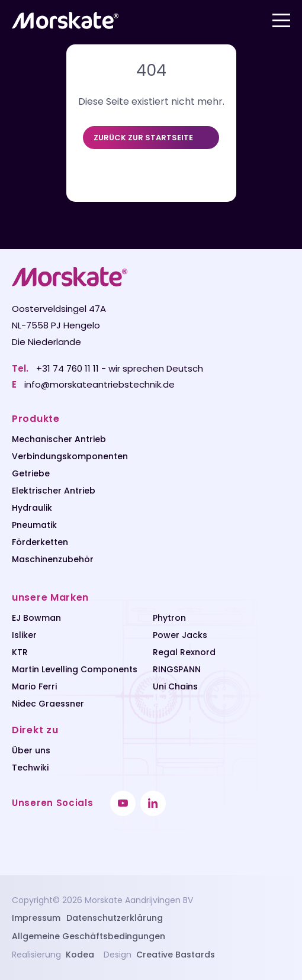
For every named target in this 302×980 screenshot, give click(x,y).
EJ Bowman (36, 618)
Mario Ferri (34, 686)
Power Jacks (180, 635)
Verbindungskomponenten (70, 456)
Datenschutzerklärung (115, 918)
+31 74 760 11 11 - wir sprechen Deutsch (120, 368)
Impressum (36, 918)
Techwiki (30, 768)
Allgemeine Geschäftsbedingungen (89, 936)
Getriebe (31, 473)
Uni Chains (175, 686)
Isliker (24, 635)
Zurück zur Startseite (143, 138)
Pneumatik (34, 525)
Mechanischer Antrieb (59, 439)
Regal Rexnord (184, 652)
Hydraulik (32, 508)
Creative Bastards (176, 955)
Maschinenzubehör (53, 559)
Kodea (80, 955)
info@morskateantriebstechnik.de (99, 384)
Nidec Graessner (48, 704)
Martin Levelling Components (75, 669)
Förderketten (40, 542)
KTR (20, 652)
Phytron (169, 618)
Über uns (31, 750)
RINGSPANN (177, 669)
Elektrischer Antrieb (54, 491)
